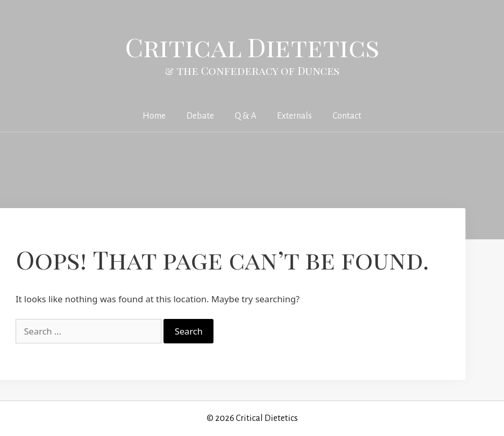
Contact (347, 116)
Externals (294, 116)
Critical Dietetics (252, 47)
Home (154, 116)
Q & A (245, 116)
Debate (200, 116)
